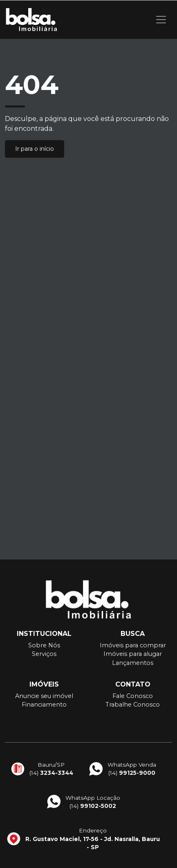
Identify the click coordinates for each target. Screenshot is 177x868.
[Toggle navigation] (161, 20)
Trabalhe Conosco (133, 705)
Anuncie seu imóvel (44, 696)
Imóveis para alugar (133, 654)
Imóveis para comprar (133, 645)
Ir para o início (35, 149)
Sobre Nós (44, 645)
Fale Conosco (133, 696)
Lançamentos (133, 663)
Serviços (44, 654)
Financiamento (44, 705)
